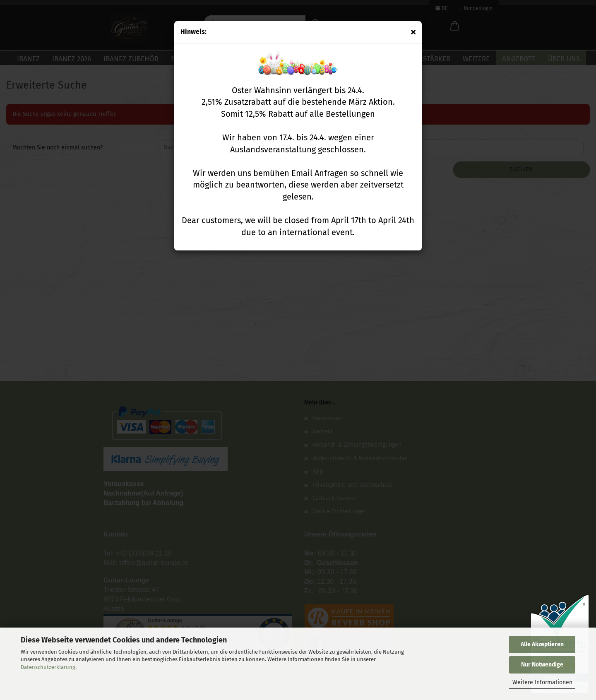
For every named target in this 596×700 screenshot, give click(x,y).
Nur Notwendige (542, 665)
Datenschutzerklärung (48, 667)
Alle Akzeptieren (542, 644)
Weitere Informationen (542, 682)
